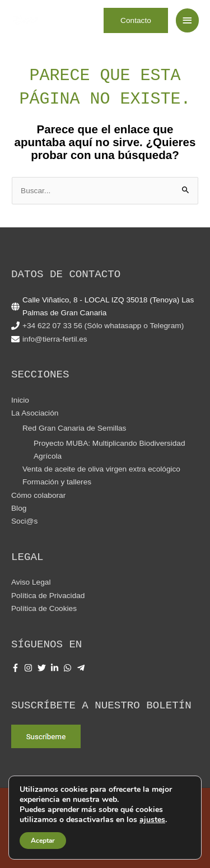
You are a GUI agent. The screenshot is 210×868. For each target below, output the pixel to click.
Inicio (20, 400)
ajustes (152, 820)
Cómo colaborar (38, 495)
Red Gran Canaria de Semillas (74, 428)
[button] (136, 21)
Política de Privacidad (48, 596)
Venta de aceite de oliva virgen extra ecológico (101, 469)
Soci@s (24, 521)
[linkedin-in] (56, 668)
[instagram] (30, 668)
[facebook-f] (17, 668)
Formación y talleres (57, 482)
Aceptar (43, 841)
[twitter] (43, 668)
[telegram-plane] (82, 668)
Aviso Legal (31, 582)
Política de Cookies (44, 608)
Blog (19, 508)
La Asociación (35, 413)
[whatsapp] (69, 668)
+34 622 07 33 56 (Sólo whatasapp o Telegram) (103, 326)
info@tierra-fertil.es (55, 339)
